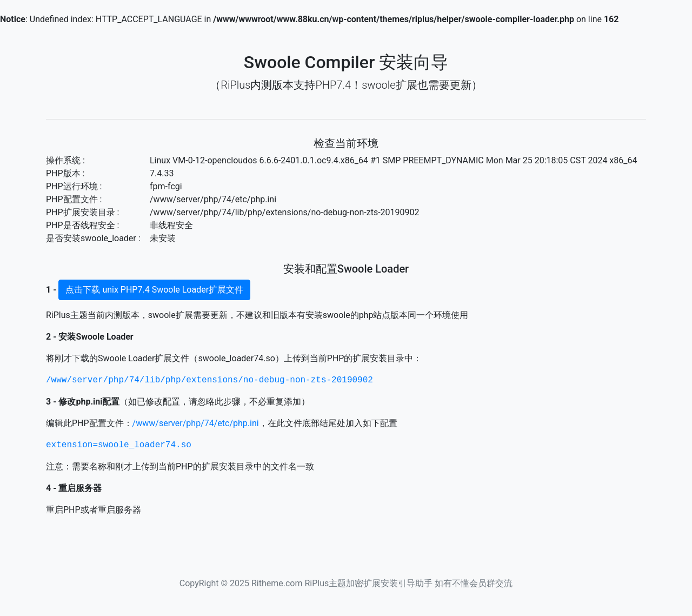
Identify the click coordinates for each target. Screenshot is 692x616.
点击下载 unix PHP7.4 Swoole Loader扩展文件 (154, 290)
